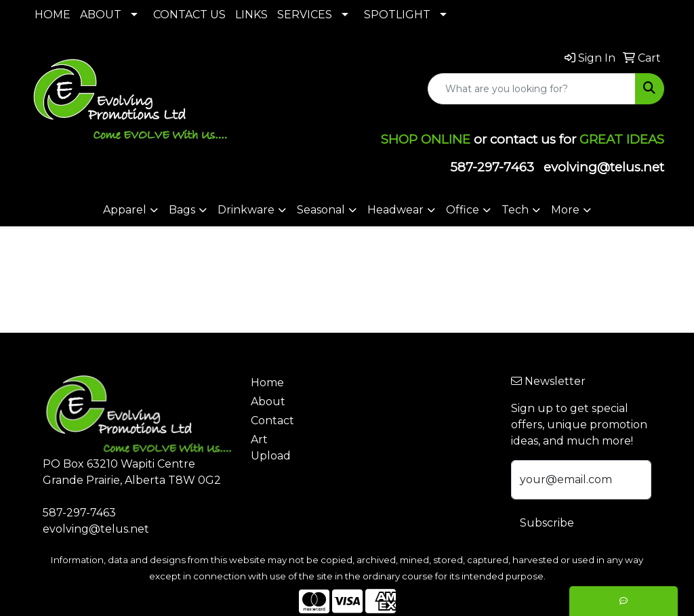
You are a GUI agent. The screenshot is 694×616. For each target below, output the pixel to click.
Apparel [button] (125, 210)
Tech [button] (515, 210)
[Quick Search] (532, 89)
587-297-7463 (492, 167)
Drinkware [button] (246, 210)
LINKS (251, 15)
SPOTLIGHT (397, 15)
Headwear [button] (395, 210)
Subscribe (547, 523)
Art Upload (271, 448)
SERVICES (305, 15)
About (268, 402)
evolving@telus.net (604, 167)
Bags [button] (182, 210)
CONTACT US (189, 15)
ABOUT (101, 15)
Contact (272, 420)
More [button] (565, 210)
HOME (53, 15)
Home (267, 383)
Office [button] (463, 210)
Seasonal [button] (321, 210)
